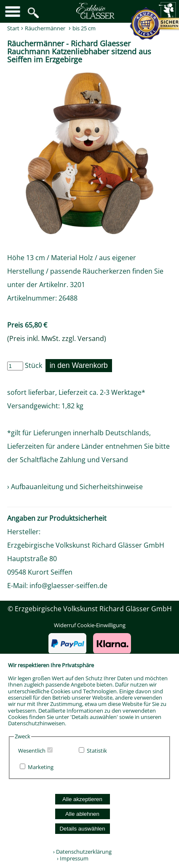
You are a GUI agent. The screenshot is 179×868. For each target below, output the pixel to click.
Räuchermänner (45, 28)
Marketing (41, 767)
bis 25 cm (84, 28)
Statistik (97, 751)
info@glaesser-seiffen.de (68, 586)
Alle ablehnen (82, 814)
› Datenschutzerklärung (82, 852)
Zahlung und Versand (94, 460)
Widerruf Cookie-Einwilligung (90, 625)
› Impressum (71, 858)
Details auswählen (82, 829)
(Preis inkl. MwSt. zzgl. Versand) (57, 338)
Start (13, 28)
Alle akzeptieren (82, 799)
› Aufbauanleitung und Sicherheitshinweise (75, 487)
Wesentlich (32, 751)
